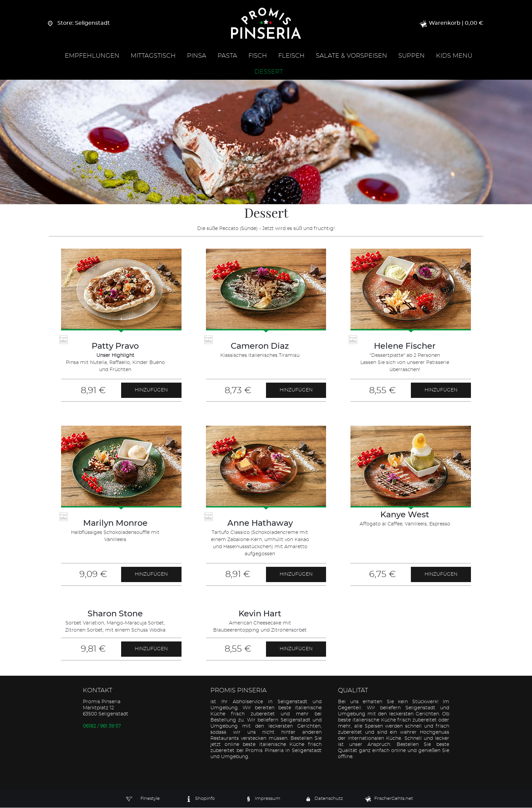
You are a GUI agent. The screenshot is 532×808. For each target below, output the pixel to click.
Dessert (269, 72)
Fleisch (291, 56)
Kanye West (405, 515)
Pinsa (197, 56)
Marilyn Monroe (115, 524)
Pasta (227, 56)
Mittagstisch (153, 56)
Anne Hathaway (260, 524)
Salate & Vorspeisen (351, 56)
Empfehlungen (92, 56)
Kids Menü (454, 56)
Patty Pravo (115, 347)
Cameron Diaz (260, 347)
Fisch (258, 56)
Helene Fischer (405, 347)
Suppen (412, 56)
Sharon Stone (115, 614)
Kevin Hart (260, 614)
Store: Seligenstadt (79, 24)
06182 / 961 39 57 (102, 727)
